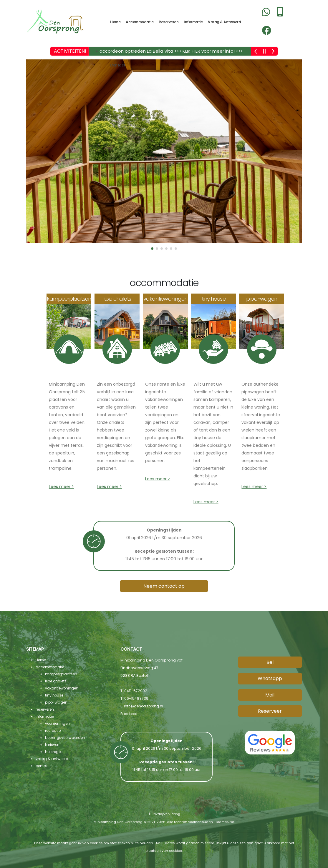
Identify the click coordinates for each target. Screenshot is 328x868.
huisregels (55, 752)
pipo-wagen (57, 702)
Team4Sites (225, 822)
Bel (270, 662)
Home (115, 22)
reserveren (169, 22)
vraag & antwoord (224, 22)
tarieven (53, 745)
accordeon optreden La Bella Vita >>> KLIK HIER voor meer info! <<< (171, 51)
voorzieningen (59, 723)
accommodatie (140, 22)
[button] (152, 249)
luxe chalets (56, 681)
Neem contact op (164, 586)
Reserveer (270, 711)
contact (118, 65)
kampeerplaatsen (62, 674)
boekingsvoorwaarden (67, 738)
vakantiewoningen (63, 688)
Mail (270, 695)
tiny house (55, 695)
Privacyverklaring (165, 814)
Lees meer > (61, 487)
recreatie (54, 730)
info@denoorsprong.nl (146, 706)
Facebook (130, 714)
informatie (193, 22)
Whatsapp (270, 678)
